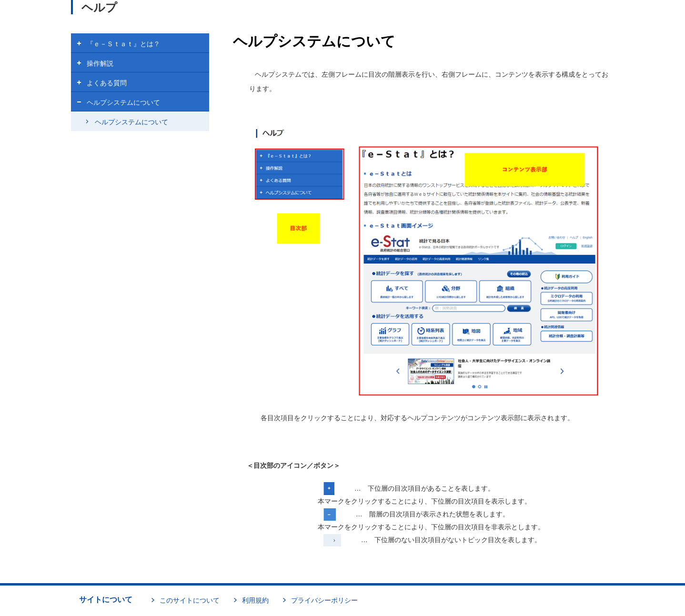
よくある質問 (107, 83)
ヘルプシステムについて (123, 102)
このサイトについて (190, 600)
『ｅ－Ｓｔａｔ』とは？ (123, 44)
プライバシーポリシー (324, 600)
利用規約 (255, 600)
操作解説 (100, 63)
